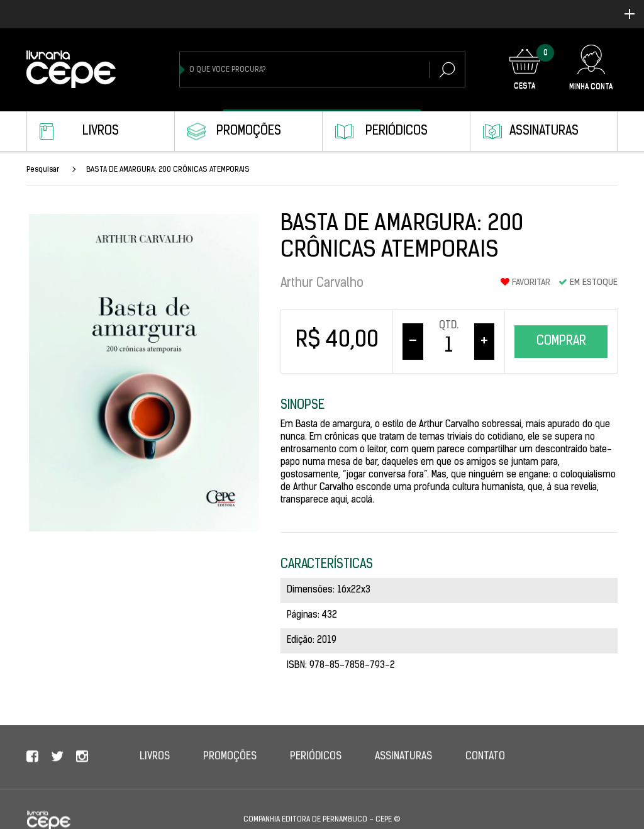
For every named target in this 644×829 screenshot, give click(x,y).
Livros (101, 131)
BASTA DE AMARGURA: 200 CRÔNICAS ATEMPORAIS (168, 170)
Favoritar (525, 282)
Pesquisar (43, 170)
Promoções (249, 131)
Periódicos (397, 131)
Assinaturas (544, 131)
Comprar (561, 342)
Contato (485, 768)
